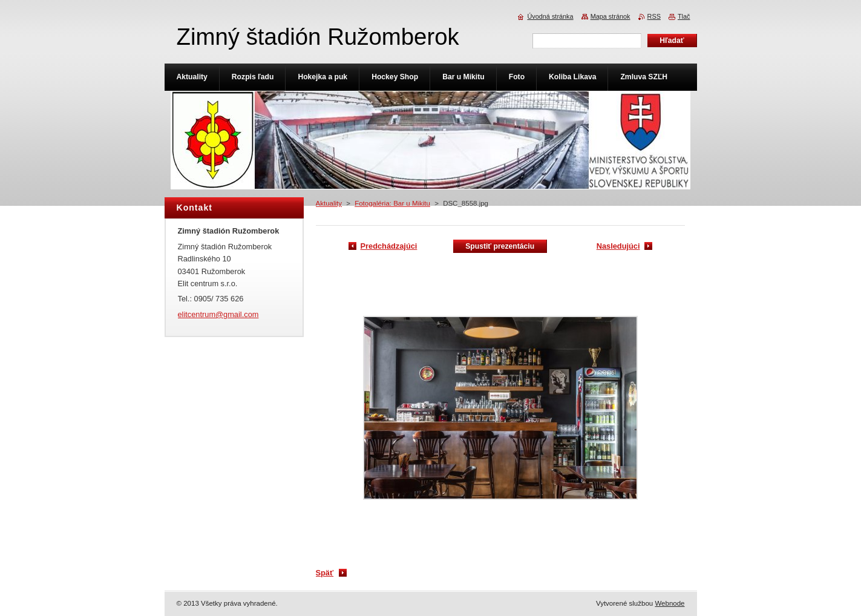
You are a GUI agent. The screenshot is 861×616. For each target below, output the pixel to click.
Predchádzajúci (389, 246)
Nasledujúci (618, 246)
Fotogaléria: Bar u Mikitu (392, 203)
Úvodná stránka (550, 16)
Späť (325, 573)
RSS (654, 16)
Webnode (669, 603)
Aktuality (329, 203)
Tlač (684, 16)
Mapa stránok (611, 16)
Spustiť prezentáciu (500, 246)
